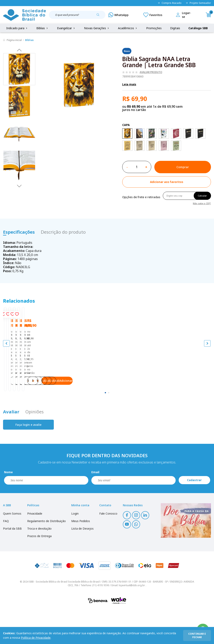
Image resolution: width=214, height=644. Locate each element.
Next (19, 186)
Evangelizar (66, 28)
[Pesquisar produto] (99, 16)
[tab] (105, 428)
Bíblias (42, 28)
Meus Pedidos (81, 556)
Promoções (154, 28)
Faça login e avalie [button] (28, 460)
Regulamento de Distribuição (46, 556)
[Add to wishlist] (167, 182)
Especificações (19, 232)
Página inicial (14, 40)
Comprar (183, 167)
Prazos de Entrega (39, 571)
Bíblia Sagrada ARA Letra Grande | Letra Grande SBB (37, 384)
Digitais (175, 28)
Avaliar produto (151, 72)
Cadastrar (194, 515)
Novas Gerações (97, 28)
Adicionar (54, 412)
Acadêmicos (128, 28)
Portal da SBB (12, 564)
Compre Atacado (170, 3)
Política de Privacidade (36, 638)
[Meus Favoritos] (153, 15)
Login (75, 549)
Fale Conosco (108, 549)
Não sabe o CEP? (202, 203)
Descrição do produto (63, 232)
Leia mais (129, 84)
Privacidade (35, 549)
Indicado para (17, 28)
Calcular (202, 196)
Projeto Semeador (198, 3)
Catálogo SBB (198, 28)
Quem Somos (12, 549)
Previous (19, 50)
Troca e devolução (39, 564)
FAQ (6, 556)
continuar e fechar (197, 635)
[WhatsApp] (118, 15)
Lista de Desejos (82, 564)
